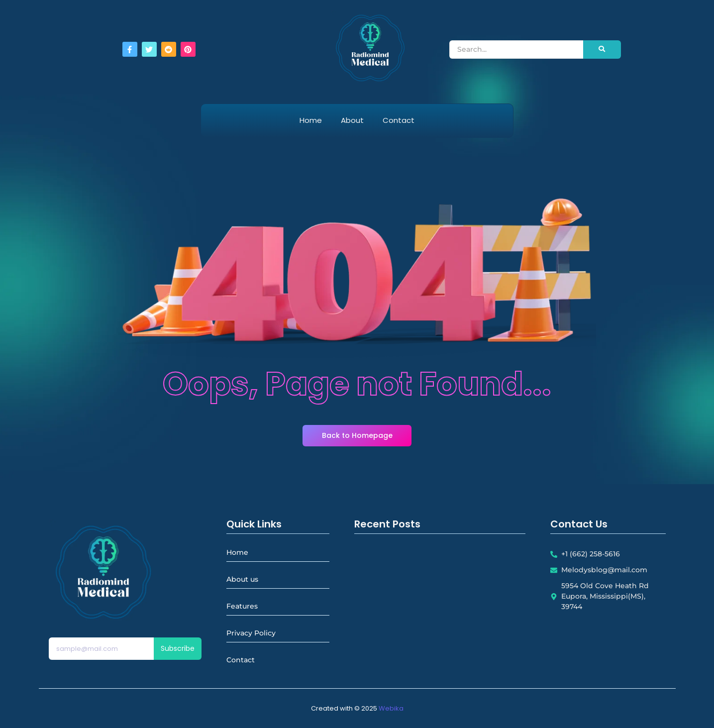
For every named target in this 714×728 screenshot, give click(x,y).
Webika (391, 708)
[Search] (516, 50)
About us (242, 579)
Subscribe (178, 648)
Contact (399, 120)
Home (311, 120)
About (352, 120)
